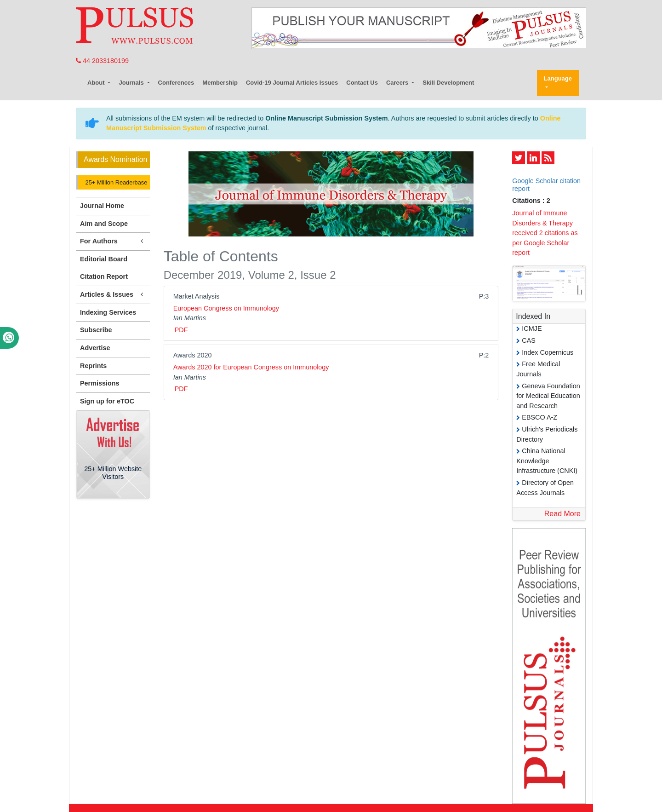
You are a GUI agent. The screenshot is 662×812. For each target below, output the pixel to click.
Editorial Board (104, 259)
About (97, 83)
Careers (398, 83)
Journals (132, 83)
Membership (220, 83)
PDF (181, 330)
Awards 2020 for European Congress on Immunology (251, 367)
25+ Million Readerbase (115, 182)
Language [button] (558, 78)
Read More (562, 514)
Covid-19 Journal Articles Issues (292, 83)
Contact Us (362, 83)
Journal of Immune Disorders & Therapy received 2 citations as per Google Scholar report (545, 233)
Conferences (176, 83)
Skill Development (448, 83)
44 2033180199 (102, 61)
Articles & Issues (113, 295)
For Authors (113, 241)
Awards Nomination (115, 159)
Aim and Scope (104, 224)
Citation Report (104, 276)
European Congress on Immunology (226, 308)
